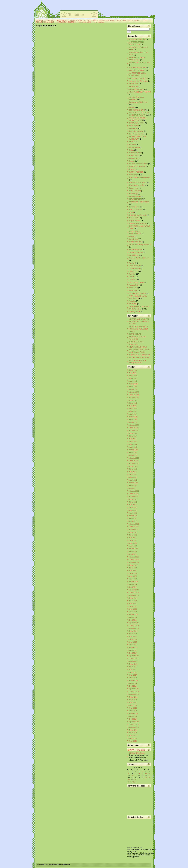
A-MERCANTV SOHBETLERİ (140, 63)
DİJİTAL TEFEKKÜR (136, 123)
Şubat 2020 (133, 573)
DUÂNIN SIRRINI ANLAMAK (139, 358)
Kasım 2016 (133, 681)
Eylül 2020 (133, 554)
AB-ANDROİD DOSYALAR (139, 78)
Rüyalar (132, 236)
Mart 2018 (133, 637)
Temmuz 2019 (134, 593)
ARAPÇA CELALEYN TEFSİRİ (140, 92)
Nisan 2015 (133, 733)
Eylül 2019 (133, 587)
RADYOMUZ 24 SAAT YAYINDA (129, 20)
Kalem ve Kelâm (135, 196)
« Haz (129, 782)
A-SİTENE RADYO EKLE (138, 68)
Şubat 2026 (133, 376)
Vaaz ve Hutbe (134, 285)
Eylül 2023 (133, 455)
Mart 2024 (133, 439)
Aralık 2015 (133, 711)
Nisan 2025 (133, 403)
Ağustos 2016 (134, 689)
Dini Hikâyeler (134, 126)
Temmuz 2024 (134, 428)
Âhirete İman (134, 84)
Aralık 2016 (133, 678)
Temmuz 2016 (134, 692)
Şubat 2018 (133, 639)
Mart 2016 (133, 703)
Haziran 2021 (134, 529)
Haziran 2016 (134, 694)
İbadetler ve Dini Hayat (137, 167)
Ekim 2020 (133, 551)
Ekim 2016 (133, 683)
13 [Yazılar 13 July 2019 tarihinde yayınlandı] (146, 774)
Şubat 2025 (133, 409)
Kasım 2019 (133, 582)
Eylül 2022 (133, 488)
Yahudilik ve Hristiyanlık (137, 293)
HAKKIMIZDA (62, 20)
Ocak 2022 (133, 510)
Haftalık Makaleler (136, 153)
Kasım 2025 (133, 384)
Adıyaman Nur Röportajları (139, 81)
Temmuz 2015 (134, 725)
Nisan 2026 (133, 370)
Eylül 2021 (133, 521)
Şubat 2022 (133, 508)
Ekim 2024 (133, 420)
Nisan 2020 (133, 568)
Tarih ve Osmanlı (135, 266)
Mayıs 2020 (133, 565)
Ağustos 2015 (134, 722)
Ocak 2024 (133, 444)
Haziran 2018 (134, 628)
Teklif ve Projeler (135, 269)
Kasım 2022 (133, 483)
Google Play (50, 20)
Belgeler (132, 107)
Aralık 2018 (133, 612)
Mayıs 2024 (133, 433)
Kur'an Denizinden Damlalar (139, 202)
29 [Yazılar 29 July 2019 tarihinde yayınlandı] (129, 780)
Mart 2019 (133, 604)
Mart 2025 (133, 406)
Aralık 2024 (133, 414)
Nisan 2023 (133, 469)
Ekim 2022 (133, 486)
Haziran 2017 (134, 661)
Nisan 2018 (133, 634)
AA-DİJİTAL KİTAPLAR (137, 70)
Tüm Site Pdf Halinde (137, 282)
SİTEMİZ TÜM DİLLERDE (66, 22)
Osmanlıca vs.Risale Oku (138, 223)
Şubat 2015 (133, 738)
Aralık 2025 (133, 381)
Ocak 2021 (133, 543)
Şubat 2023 (133, 475)
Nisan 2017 (133, 667)
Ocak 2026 (133, 378)
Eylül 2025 (133, 389)
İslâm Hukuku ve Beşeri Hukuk (140, 177)
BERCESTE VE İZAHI (137, 110)
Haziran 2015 (134, 727)
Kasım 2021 (133, 516)
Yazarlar (132, 301)
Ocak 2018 (133, 642)
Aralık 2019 (133, 579)
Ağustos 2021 (134, 524)
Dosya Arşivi (134, 128)
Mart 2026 (133, 373)
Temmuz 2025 (134, 395)
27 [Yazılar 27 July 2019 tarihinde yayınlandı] (146, 778)
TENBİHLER (134, 271)
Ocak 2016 (133, 708)
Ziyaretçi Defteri (135, 312)
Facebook (133, 145)
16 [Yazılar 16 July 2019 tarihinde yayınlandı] (132, 776)
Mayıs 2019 (133, 598)
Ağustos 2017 (134, 656)
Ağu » (134, 782)
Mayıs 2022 (133, 499)
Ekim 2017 (133, 650)
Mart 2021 (133, 538)
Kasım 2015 (133, 714)
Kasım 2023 (133, 450)
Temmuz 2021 (134, 527)
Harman (132, 161)
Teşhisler (132, 280)
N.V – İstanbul (138, 750)
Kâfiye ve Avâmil (135, 191)
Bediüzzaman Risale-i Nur (138, 102)
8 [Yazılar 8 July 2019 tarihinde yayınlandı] (129, 774)
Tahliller (132, 263)
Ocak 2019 (133, 609)
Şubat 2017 (133, 672)
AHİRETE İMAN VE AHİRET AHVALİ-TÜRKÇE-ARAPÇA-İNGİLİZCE (139, 322)
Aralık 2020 (133, 546)
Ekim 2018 (133, 617)
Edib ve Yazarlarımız (136, 134)
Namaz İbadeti (134, 218)
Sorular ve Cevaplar (136, 252)
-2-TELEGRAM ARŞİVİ (137, 39)
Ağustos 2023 (134, 458)
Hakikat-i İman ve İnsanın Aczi (140, 355)
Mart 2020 (133, 571)
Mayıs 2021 (133, 532)
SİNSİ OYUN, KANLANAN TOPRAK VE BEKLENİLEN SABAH (139, 329)
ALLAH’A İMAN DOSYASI (138, 347)
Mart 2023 (133, 472)
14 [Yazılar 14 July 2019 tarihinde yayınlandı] (149, 774)
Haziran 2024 (134, 431)
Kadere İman (134, 188)
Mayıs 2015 (133, 730)
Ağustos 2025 (134, 392)
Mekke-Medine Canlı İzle (138, 215)
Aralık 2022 (133, 480)
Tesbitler (76, 15)
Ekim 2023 (133, 453)
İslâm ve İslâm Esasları (137, 183)
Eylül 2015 (133, 719)
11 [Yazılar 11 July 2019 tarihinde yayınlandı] (139, 774)
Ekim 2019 (133, 584)
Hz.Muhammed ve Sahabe (139, 164)
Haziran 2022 (134, 497)
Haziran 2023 (134, 464)
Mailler (132, 212)
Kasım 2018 (133, 615)
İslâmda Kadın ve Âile (137, 185)
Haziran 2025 (134, 398)
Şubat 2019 (133, 606)
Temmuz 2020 (134, 560)
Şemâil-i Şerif (134, 239)
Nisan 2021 (133, 535)
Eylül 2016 (133, 686)
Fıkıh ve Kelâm (134, 147)
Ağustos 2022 (134, 491)
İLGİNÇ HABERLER (136, 172)
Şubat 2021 (133, 540)
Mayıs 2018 (133, 631)
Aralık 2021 (133, 513)
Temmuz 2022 (134, 494)
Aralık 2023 (133, 447)
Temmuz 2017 (134, 659)
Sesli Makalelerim (135, 242)
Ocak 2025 (133, 411)
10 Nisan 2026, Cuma (137, 753)
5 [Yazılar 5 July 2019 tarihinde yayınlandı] (143, 771)
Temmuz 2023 (134, 461)
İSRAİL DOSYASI (135, 334)
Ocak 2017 (133, 675)
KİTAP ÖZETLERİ (136, 199)
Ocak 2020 (133, 576)
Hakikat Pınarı (134, 156)
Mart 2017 (133, 670)
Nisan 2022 (133, 502)
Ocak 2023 (133, 477)
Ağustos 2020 (134, 557)
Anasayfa (39, 20)
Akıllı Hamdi (133, 86)
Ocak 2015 (133, 741)
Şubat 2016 (133, 705)
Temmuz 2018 (134, 626)
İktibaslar (132, 169)
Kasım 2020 (133, 549)
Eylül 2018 (133, 620)
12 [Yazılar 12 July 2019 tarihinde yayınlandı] (143, 774)
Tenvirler (132, 274)
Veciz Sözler (134, 288)
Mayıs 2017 (133, 664)
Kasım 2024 (133, 417)
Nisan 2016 (133, 700)
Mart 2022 (133, 505)
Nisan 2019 (133, 601)
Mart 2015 (133, 735)
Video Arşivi (133, 291)
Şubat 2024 (133, 442)
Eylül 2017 (133, 653)
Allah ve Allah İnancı (136, 89)
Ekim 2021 (133, 518)
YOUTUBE (133, 304)
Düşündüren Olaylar (136, 131)
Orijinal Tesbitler (135, 221)
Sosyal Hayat (134, 255)
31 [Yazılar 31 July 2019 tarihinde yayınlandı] (136, 780)
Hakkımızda (133, 158)
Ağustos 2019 (134, 590)
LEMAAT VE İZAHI (136, 210)
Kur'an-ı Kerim (134, 207)
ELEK (131, 142)
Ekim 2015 (133, 716)
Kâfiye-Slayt (133, 194)
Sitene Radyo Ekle (85, 22)
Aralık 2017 (133, 645)
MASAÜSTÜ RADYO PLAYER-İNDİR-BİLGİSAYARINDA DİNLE (92, 20)
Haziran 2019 (134, 595)
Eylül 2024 (133, 422)
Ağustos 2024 (134, 425)
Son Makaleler (100, 22)
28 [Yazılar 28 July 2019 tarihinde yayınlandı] (149, 778)
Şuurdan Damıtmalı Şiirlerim (139, 258)
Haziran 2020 (134, 562)
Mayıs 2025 (133, 400)
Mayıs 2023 (133, 466)
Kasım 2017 (133, 648)
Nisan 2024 (133, 436)
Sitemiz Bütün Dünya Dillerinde (140, 245)
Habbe (132, 150)
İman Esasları (134, 175)
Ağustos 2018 (134, 623)
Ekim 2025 (133, 387)
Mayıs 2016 (133, 697)
